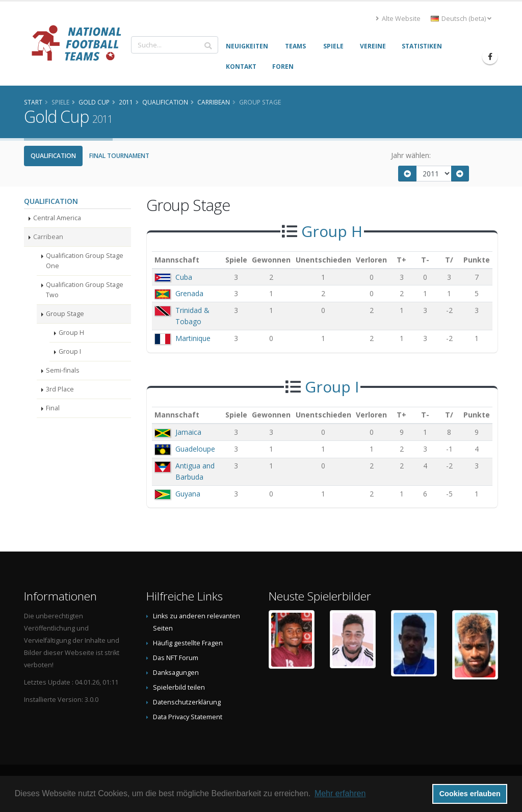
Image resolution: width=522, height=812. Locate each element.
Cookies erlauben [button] (470, 794)
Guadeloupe (195, 449)
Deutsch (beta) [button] (461, 19)
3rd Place (60, 389)
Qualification (53, 156)
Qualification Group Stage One (85, 261)
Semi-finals (63, 370)
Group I (70, 351)
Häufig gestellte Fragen (188, 643)
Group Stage (65, 314)
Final (53, 408)
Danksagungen (176, 673)
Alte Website (398, 19)
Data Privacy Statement (188, 717)
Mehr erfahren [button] (340, 793)
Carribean (48, 237)
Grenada (189, 293)
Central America (57, 218)
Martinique (193, 338)
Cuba (184, 277)
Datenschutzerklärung (187, 702)
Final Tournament (119, 156)
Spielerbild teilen (179, 687)
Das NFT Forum (176, 658)
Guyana (188, 494)
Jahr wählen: (411, 155)
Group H (71, 333)
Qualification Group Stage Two (85, 290)
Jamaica (188, 432)
